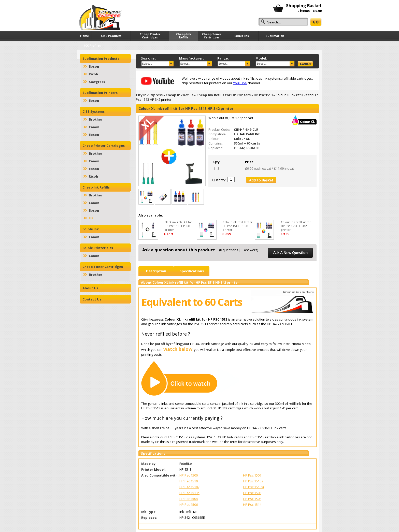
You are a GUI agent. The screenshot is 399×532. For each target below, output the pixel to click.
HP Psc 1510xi (253, 487)
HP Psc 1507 (252, 475)
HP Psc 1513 (263, 95)
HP (91, 218)
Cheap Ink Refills (180, 95)
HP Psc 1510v (189, 487)
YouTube (240, 83)
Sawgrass (97, 82)
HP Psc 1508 (252, 499)
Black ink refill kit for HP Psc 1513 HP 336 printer (178, 226)
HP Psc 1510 (189, 481)
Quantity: (219, 180)
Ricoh (93, 74)
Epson (94, 66)
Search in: (148, 58)
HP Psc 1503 (252, 493)
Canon (94, 127)
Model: (261, 58)
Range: (223, 58)
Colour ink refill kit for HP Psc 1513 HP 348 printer (238, 226)
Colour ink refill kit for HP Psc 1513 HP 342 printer (296, 226)
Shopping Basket (304, 5)
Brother (96, 119)
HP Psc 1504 (189, 499)
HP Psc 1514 (252, 505)
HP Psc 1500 (189, 475)
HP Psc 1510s (253, 481)
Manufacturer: (191, 58)
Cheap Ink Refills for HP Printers (224, 95)
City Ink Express (149, 95)
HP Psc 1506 (189, 505)
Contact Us (92, 299)
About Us (90, 288)
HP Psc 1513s (189, 493)
